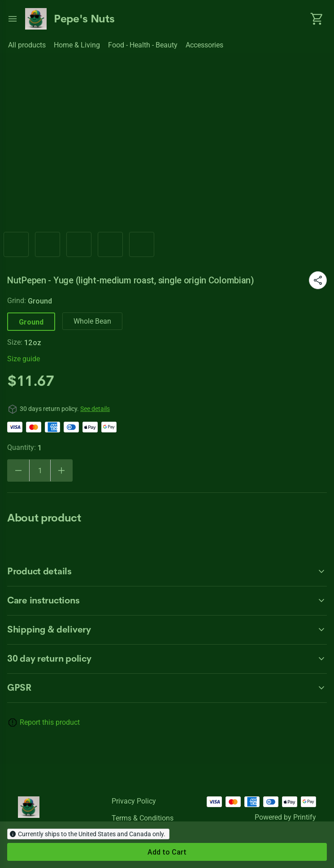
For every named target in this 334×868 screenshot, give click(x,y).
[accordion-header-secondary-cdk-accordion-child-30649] (167, 630)
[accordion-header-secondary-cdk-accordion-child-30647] (167, 572)
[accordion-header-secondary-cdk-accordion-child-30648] (167, 601)
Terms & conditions (143, 818)
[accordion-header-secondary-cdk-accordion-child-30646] (167, 659)
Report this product (50, 722)
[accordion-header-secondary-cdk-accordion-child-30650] (167, 688)
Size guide (24, 359)
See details (95, 409)
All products (27, 45)
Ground (31, 322)
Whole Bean (92, 321)
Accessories (204, 45)
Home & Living (77, 45)
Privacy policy (134, 801)
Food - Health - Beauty (143, 45)
